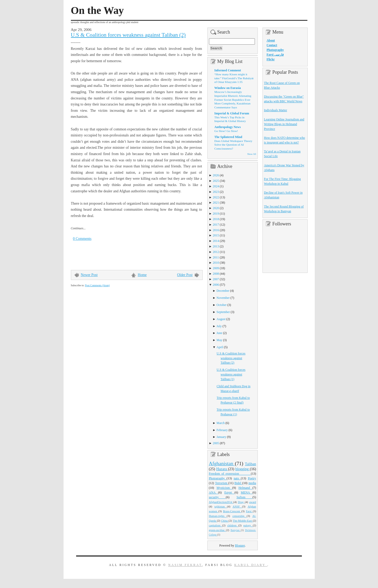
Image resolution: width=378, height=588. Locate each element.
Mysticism (224, 488)
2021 (216, 203)
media (252, 483)
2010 (216, 263)
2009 (216, 268)
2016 (216, 230)
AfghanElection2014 (221, 502)
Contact (272, 45)
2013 (216, 246)
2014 (216, 241)
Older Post (185, 275)
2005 (216, 443)
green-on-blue (217, 530)
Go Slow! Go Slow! (226, 131)
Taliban (251, 464)
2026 (216, 175)
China (225, 521)
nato (237, 478)
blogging (243, 469)
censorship (240, 516)
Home (142, 275)
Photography (218, 478)
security (217, 497)
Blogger (240, 545)
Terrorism (222, 483)
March (221, 423)
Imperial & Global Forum (232, 113)
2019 (216, 214)
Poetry (252, 478)
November (223, 298)
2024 (216, 186)
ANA (214, 492)
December (223, 291)
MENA (246, 492)
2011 (216, 257)
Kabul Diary (251, 565)
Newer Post (89, 275)
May (219, 340)
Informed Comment (228, 70)
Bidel (238, 483)
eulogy (248, 525)
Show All (252, 154)
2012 (216, 252)
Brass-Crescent (232, 511)
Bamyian (236, 530)
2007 (216, 279)
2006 (216, 285)
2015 (216, 235)
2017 (216, 225)
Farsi (249, 511)
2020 (216, 208)
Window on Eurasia (228, 88)
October (222, 305)
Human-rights (218, 516)
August (221, 319)
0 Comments (82, 239)
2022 (216, 197)
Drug (241, 502)
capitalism (216, 525)
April (220, 347)
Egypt (230, 492)
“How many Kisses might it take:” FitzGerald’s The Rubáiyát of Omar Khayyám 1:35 (234, 78)
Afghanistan (222, 463)
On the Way (97, 10)
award (253, 502)
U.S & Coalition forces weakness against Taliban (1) (231, 374)
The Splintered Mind (228, 137)
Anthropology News (228, 127)
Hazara (222, 469)
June (219, 333)
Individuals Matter (276, 110)
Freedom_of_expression (230, 474)
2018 (216, 219)
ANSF (237, 506)
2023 (216, 192)
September (223, 312)
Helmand (245, 488)
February (222, 430)
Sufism (245, 497)
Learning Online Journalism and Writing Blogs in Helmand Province (284, 124)
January (221, 437)
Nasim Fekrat (185, 565)
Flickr (271, 59)
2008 (216, 274)
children (233, 525)
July (219, 326)
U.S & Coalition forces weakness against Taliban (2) (128, 35)
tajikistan (221, 506)
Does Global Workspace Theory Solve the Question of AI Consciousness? (233, 145)
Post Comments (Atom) (97, 285)
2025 (216, 181)
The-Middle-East (243, 521)
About (271, 40)
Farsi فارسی (275, 55)
